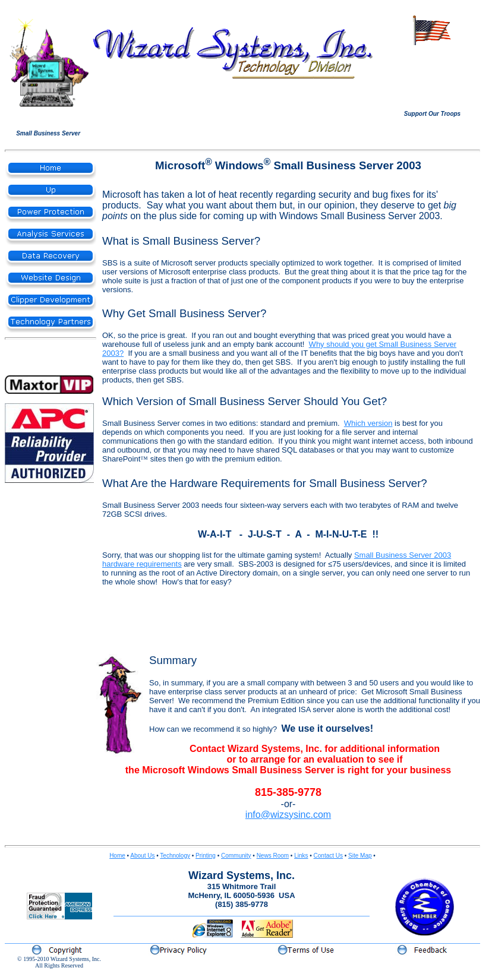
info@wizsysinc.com (288, 815)
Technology (175, 856)
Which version (368, 423)
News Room (273, 856)
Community (236, 856)
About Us (142, 856)
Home (117, 856)
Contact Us (328, 856)
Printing (206, 856)
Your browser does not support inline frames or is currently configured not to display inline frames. (432, 78)
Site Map (360, 856)
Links (301, 856)
